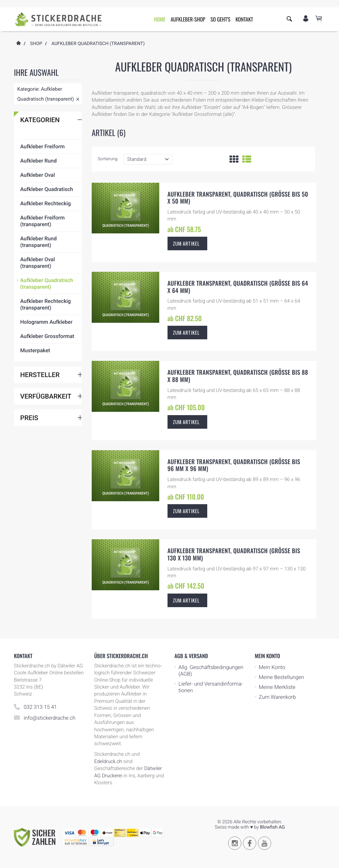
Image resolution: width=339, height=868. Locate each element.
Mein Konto (272, 667)
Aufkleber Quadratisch (47, 211)
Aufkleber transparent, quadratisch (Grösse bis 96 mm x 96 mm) (234, 465)
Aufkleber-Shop (188, 19)
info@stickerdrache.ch (50, 718)
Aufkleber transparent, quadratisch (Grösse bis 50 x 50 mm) (238, 198)
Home (160, 19)
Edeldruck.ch (108, 761)
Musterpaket (35, 372)
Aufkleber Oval (38, 196)
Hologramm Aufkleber (46, 343)
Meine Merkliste (277, 687)
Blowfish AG (272, 827)
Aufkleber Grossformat (47, 358)
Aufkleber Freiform (42, 168)
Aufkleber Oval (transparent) (38, 284)
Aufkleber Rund (38, 182)
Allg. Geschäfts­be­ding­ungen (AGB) (211, 671)
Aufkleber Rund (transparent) (38, 263)
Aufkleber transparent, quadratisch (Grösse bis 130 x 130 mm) (234, 555)
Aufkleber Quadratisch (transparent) (47, 305)
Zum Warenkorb (277, 697)
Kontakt (244, 19)
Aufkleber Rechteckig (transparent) (46, 326)
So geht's (220, 19)
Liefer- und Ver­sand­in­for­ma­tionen (211, 687)
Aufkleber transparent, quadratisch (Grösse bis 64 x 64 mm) (238, 287)
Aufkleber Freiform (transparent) (42, 242)
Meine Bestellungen (282, 677)
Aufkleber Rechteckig (46, 225)
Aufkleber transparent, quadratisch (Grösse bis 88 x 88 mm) (238, 376)
